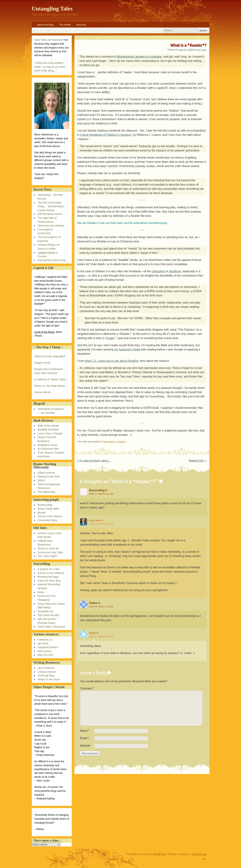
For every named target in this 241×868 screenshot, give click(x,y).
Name (85, 731)
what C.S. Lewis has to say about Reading (111, 361)
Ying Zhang (199, 854)
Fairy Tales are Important (48, 40)
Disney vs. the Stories (50, 386)
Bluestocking (97, 490)
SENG (41, 480)
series (81, 276)
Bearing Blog (45, 505)
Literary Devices (47, 672)
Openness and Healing (51, 226)
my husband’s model (127, 349)
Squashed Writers (48, 647)
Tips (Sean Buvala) (48, 615)
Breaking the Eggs (48, 577)
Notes (41, 592)
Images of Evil (42, 363)
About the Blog (45, 25)
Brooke (42, 513)
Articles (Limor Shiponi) (51, 573)
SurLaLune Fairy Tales (50, 552)
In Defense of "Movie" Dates (50, 379)
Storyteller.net (45, 611)
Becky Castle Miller (48, 509)
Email (85, 738)
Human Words (42, 392)
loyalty (110, 338)
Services (81, 25)
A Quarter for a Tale (49, 569)
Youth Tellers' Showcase (51, 627)
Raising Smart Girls (49, 476)
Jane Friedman (46, 668)
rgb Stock (43, 643)
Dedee (93, 603)
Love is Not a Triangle (50, 433)
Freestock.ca (45, 640)
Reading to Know (47, 445)
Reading (121, 442)
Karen (93, 633)
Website (85, 746)
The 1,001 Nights (47, 556)
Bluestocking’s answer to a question (139, 57)
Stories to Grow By (48, 548)
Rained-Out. (198, 461)
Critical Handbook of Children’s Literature (106, 135)
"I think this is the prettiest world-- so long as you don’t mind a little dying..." (50, 67)
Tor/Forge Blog (46, 676)
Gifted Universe (46, 473)
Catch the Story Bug (49, 581)
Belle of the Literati (48, 426)
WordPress (159, 854)
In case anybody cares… (94, 461)
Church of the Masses (50, 516)
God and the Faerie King (52, 260)
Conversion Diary (47, 520)
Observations (109, 442)
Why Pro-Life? (46, 655)
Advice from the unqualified (50, 356)
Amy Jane (201, 50)
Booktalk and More (48, 430)
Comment (87, 688)
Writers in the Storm (49, 679)
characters (159, 271)
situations (175, 271)
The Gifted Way (46, 492)
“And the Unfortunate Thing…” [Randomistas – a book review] (52, 206)
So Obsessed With (48, 449)
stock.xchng (44, 651)
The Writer (65, 25)
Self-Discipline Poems (50, 214)
